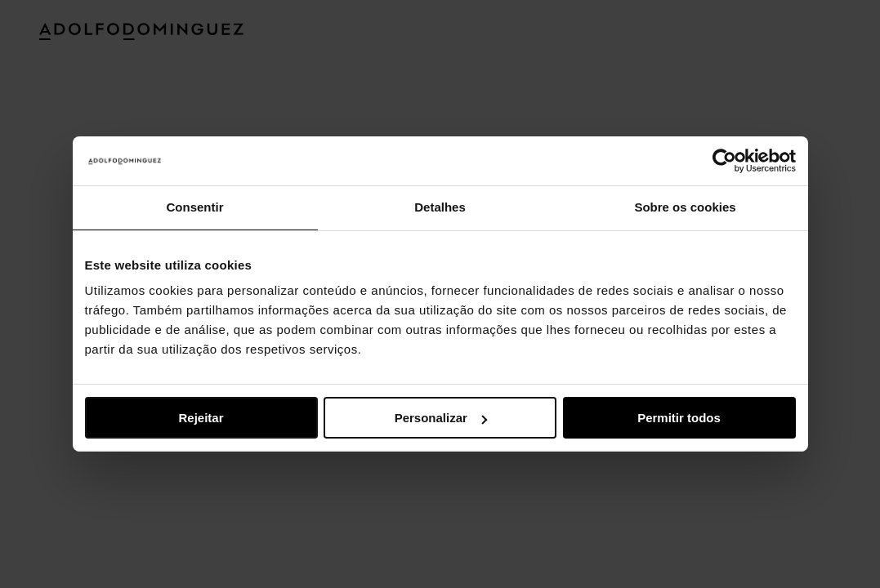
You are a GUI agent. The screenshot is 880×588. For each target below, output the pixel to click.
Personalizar (441, 418)
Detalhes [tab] (440, 207)
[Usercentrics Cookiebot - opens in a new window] (724, 161)
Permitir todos (679, 418)
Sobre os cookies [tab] (685, 207)
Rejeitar (201, 418)
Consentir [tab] (194, 207)
